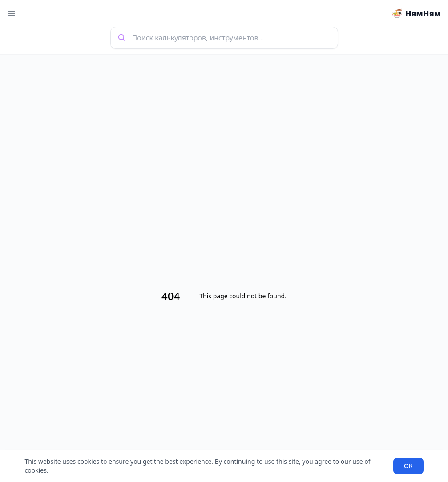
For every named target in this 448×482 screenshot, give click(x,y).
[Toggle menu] (12, 13)
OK (408, 466)
